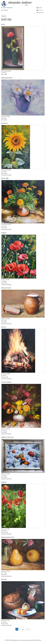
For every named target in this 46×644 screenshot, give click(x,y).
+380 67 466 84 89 (8, 8)
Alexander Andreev (20, 2)
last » (28, 629)
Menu (4, 16)
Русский (40, 10)
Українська (40, 13)
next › (23, 629)
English (39, 8)
